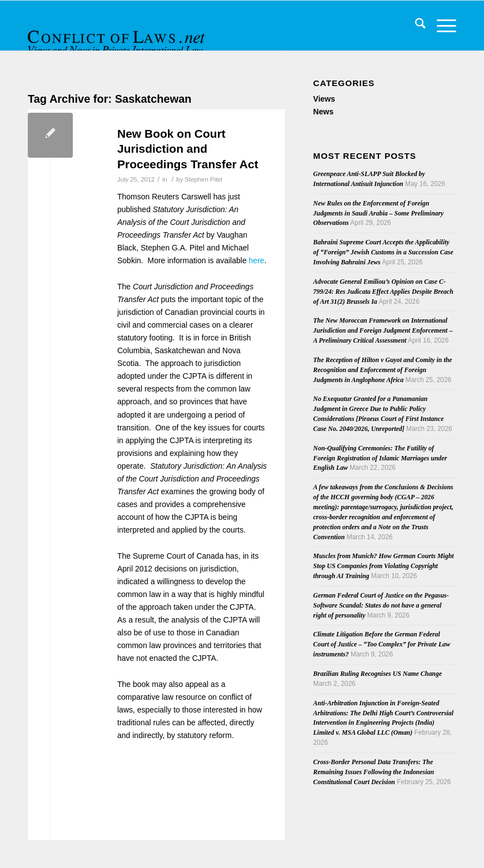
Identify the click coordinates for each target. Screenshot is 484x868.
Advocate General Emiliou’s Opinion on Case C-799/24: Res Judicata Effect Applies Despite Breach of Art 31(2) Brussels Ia (383, 292)
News (324, 112)
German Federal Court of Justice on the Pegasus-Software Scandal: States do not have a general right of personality (381, 605)
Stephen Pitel (203, 179)
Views (324, 99)
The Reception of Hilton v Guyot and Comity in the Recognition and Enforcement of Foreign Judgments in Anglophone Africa (383, 370)
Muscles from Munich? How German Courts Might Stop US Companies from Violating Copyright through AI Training (384, 566)
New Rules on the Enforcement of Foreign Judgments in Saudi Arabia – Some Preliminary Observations (379, 213)
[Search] (415, 26)
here (257, 260)
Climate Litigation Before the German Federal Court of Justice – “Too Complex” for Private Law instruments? (382, 644)
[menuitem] (415, 26)
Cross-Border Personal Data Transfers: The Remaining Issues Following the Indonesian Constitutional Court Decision (374, 772)
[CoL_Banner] (118, 35)
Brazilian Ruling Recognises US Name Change (378, 674)
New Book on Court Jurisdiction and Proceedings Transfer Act (188, 149)
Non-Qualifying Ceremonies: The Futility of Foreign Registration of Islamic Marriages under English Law (380, 458)
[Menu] (441, 26)
